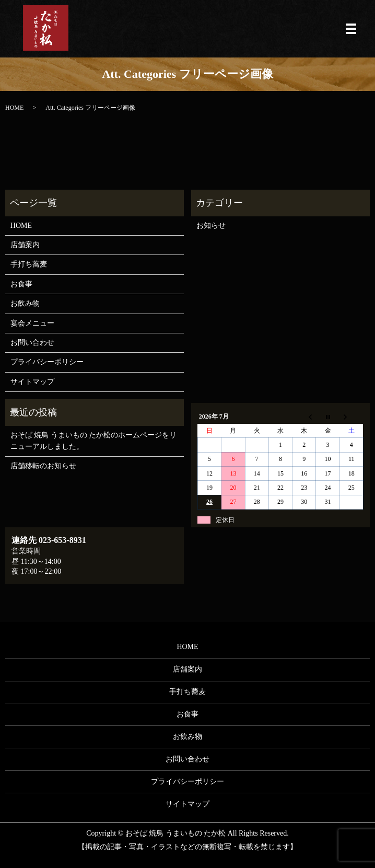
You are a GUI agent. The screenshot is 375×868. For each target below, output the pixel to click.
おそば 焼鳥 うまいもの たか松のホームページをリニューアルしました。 (94, 441)
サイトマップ (32, 382)
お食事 (21, 284)
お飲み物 (25, 303)
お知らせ (211, 225)
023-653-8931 (62, 540)
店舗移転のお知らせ (43, 466)
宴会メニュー (32, 323)
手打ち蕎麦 (29, 264)
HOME (14, 108)
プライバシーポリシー (47, 362)
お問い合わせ (32, 343)
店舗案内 (25, 245)
